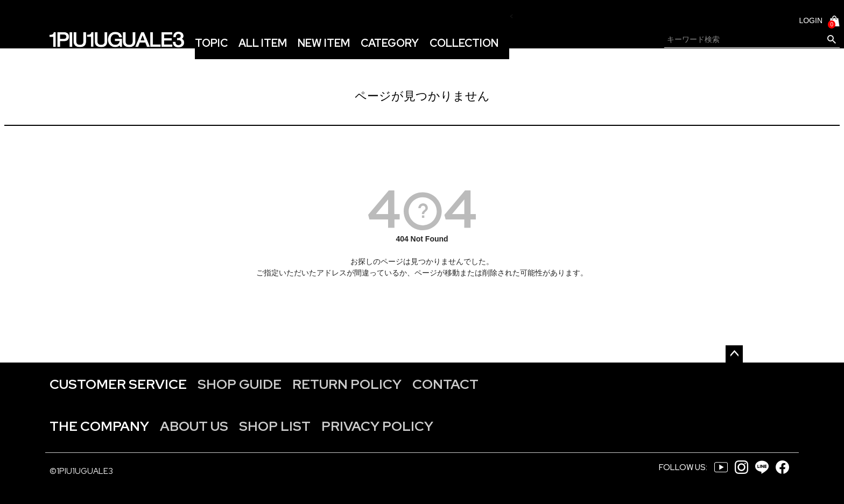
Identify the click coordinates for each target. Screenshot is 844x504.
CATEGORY (390, 43)
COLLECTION (464, 43)
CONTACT (445, 384)
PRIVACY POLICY (377, 426)
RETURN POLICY (347, 384)
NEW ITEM (324, 43)
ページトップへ (734, 354)
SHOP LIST (275, 426)
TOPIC (211, 43)
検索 (831, 40)
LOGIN (811, 20)
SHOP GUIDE (240, 384)
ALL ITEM (263, 43)
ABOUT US (194, 426)
